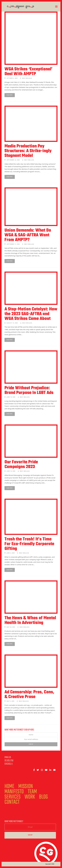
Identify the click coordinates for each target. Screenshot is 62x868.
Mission (26, 786)
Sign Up (31, 744)
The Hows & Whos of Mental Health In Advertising (30, 620)
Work (30, 797)
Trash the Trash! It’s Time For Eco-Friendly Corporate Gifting (29, 544)
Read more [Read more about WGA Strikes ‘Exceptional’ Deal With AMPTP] (10, 95)
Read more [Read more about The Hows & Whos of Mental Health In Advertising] (10, 644)
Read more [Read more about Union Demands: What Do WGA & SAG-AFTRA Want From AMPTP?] (10, 261)
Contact (12, 802)
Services (13, 797)
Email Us (8, 757)
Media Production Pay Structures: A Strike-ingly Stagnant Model (28, 151)
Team (32, 792)
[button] (56, 7)
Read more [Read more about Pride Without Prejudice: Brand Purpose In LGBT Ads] (10, 414)
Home (9, 786)
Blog (43, 797)
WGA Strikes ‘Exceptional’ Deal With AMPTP (28, 72)
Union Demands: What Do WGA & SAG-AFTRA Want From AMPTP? (28, 235)
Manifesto (14, 792)
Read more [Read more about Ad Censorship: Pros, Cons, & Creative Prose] (10, 718)
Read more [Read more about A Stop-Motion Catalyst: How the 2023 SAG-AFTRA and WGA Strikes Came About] (10, 340)
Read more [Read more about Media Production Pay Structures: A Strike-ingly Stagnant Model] (10, 177)
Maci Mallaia (27, 78)
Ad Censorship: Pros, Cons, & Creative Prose (29, 695)
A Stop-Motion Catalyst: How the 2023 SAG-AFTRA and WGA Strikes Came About (31, 314)
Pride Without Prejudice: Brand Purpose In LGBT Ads (29, 390)
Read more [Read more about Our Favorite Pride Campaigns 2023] (10, 488)
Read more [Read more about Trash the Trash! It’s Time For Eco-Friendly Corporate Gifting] (10, 570)
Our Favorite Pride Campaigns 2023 (21, 465)
